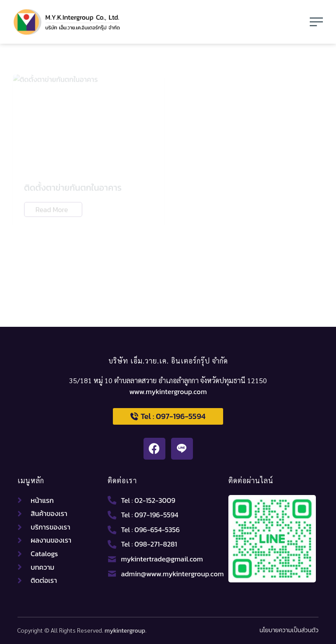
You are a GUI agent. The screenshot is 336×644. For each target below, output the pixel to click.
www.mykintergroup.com (168, 391)
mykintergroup (125, 631)
